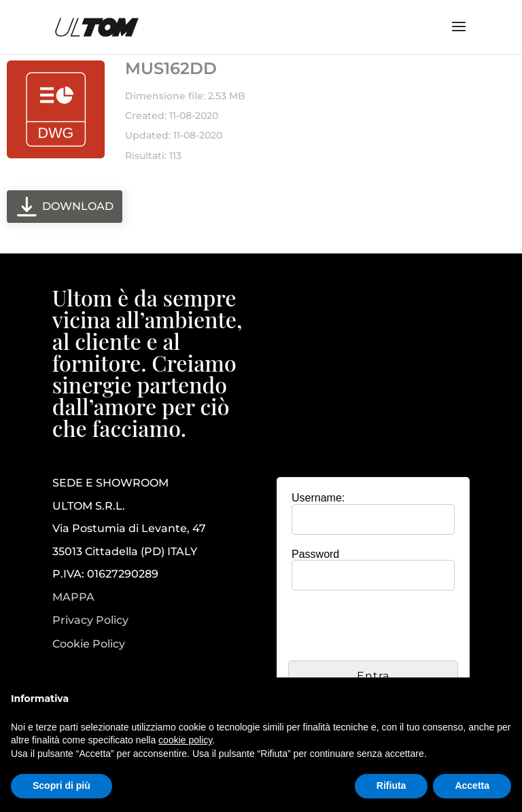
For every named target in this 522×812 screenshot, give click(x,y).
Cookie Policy (89, 644)
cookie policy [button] (185, 740)
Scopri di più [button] (62, 785)
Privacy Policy (90, 620)
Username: (318, 498)
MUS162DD (171, 68)
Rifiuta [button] (391, 785)
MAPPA (73, 597)
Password (315, 554)
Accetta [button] (472, 785)
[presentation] (391, 627)
